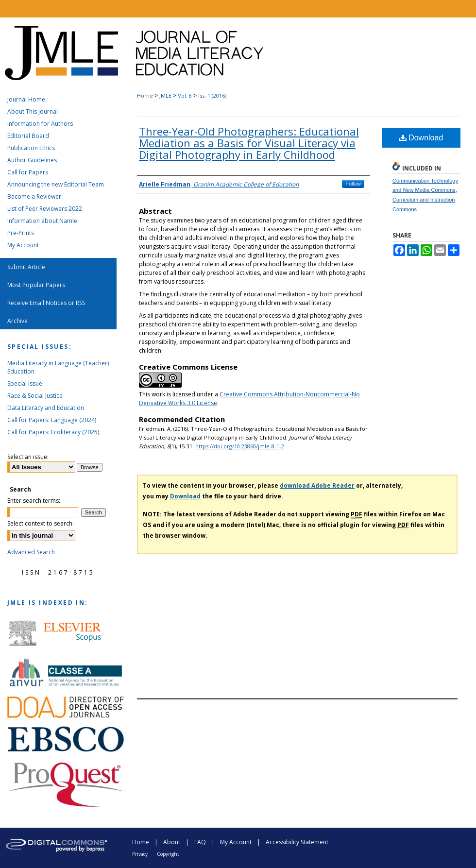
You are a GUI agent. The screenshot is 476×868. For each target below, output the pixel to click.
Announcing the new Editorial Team (56, 184)
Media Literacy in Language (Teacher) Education (58, 367)
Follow (353, 184)
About (172, 842)
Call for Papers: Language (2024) (52, 420)
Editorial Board (28, 136)
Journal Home (26, 99)
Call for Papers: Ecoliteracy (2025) (53, 432)
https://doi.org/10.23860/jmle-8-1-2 (240, 446)
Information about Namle (42, 221)
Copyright (168, 854)
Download (421, 138)
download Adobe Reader (317, 485)
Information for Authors (40, 124)
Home (145, 95)
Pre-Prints (21, 233)
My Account (23, 245)
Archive (17, 321)
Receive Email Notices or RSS (46, 303)
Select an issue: (28, 457)
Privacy (140, 854)
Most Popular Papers (36, 285)
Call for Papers (28, 172)
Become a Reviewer (34, 196)
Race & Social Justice (35, 396)
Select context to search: (41, 523)
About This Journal (33, 111)
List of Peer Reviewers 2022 (45, 209)
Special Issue (25, 383)
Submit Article (26, 267)
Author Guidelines (32, 160)
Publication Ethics (31, 148)
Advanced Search (31, 552)
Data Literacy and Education (46, 408)
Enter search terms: (34, 501)
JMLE (165, 95)
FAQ (200, 842)
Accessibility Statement (297, 842)
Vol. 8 (185, 95)
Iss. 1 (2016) (212, 95)
